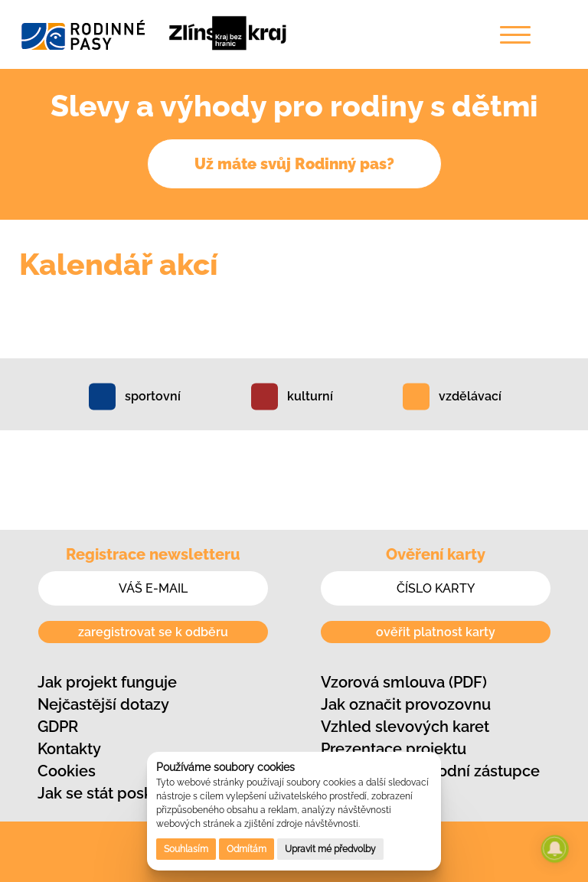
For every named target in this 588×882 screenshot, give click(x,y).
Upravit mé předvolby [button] (330, 849)
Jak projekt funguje (107, 682)
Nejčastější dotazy (103, 704)
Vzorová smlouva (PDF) (404, 682)
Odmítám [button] (247, 849)
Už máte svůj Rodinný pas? (294, 164)
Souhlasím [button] (186, 849)
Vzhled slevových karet (405, 727)
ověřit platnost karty (436, 632)
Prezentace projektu (394, 749)
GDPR (58, 727)
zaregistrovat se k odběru (153, 632)
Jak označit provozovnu (406, 704)
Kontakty (69, 749)
